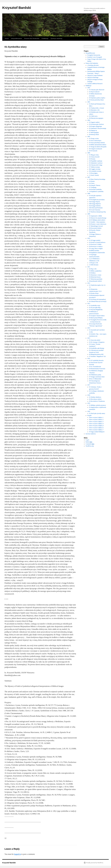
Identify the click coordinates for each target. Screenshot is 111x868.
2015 (89, 338)
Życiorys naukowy (56, 39)
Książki (89, 415)
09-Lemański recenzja (95, 171)
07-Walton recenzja (94, 167)
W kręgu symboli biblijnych (97, 432)
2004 (89, 120)
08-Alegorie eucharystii (96, 149)
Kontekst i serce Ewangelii (95, 57)
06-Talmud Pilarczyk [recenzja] (98, 301)
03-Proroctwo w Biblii (95, 244)
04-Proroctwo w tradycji (96, 246)
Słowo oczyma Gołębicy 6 (96, 428)
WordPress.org (90, 446)
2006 (89, 153)
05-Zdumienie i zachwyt (96, 163)
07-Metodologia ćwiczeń (96, 226)
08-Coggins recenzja (95, 169)
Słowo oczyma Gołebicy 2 (96, 420)
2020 (89, 411)
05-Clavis (92, 183)
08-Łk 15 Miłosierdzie (95, 379)
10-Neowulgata (93, 173)
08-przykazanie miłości (95, 281)
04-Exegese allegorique (96, 126)
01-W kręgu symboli (95, 240)
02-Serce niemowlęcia (95, 141)
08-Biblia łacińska (94, 251)
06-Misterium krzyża (95, 277)
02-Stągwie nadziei (94, 122)
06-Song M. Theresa (95, 185)
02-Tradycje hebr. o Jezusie (97, 108)
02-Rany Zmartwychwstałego (97, 179)
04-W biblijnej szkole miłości (97, 220)
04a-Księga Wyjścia (95, 202)
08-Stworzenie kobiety (95, 228)
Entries (89, 442)
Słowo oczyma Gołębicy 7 (96, 430)
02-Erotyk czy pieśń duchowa (97, 242)
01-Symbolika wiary (95, 306)
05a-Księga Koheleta (95, 206)
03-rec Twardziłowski (95, 367)
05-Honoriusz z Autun (95, 275)
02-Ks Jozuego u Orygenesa (97, 342)
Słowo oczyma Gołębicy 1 (96, 417)
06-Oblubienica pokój (95, 375)
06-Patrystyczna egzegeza (96, 118)
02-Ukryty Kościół (94, 157)
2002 (89, 88)
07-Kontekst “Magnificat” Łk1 (98, 356)
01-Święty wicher (94, 139)
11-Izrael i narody (94, 175)
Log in (87, 440)
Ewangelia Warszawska (94, 55)
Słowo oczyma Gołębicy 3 (96, 422)
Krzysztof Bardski (17, 8)
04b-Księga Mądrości (95, 204)
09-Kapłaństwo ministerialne (97, 253)
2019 (89, 403)
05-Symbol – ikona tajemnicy (97, 222)
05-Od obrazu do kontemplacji (97, 299)
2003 (89, 102)
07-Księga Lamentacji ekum (97, 377)
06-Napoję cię (93, 130)
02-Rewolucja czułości (95, 399)
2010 (89, 238)
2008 (89, 194)
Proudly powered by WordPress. (95, 863)
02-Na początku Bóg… (95, 308)
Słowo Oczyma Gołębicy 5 (97, 426)
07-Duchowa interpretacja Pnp (97, 212)
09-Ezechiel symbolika (95, 189)
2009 (89, 214)
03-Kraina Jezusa (94, 293)
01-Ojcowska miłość (95, 340)
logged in (17, 854)
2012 (89, 283)
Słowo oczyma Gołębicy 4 (96, 424)
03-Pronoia (92, 159)
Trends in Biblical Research (95, 84)
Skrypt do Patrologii (93, 77)
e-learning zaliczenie (93, 65)
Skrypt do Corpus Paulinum (95, 75)
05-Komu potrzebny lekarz (96, 100)
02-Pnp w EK (93, 269)
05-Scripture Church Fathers (97, 316)
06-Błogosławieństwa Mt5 (96, 354)
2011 (89, 267)
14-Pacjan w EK (94, 263)
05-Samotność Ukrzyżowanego (98, 128)
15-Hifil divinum (94, 265)
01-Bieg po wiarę (94, 155)
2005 (89, 137)
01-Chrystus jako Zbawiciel (97, 90)
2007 (89, 177)
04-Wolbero (92, 273)
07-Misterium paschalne (96, 279)
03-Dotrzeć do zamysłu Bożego (98, 218)
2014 (89, 328)
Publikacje (45, 39)
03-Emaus (92, 181)
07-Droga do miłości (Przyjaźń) (98, 147)
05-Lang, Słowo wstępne (96, 249)
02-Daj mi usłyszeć (94, 92)
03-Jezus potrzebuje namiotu (97, 143)
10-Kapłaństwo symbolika (96, 191)
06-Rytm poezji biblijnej (96, 318)
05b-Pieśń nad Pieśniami (96, 208)
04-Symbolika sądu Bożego (97, 348)
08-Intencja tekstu (94, 134)
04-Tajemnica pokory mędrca (97, 98)
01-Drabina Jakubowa (95, 397)
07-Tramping (93, 187)
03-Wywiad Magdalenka (96, 310)
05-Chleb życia (93, 116)
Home (7, 39)
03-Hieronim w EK (94, 110)
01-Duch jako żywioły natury (97, 413)
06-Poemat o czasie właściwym (98, 224)
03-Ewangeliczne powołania (97, 200)
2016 (89, 358)
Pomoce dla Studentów (32, 39)
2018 (89, 395)
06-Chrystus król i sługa (96, 165)
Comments (90, 444)
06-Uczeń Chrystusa (95, 210)
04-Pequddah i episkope (96, 161)
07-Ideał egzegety (94, 132)
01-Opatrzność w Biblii (96, 216)
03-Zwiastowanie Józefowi (97, 124)
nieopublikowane (16, 39)
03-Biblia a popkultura (95, 271)
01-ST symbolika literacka (96, 360)
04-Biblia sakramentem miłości (98, 145)
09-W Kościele (93, 151)
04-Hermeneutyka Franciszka (97, 369)
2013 (89, 303)
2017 (89, 385)
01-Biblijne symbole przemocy (98, 405)
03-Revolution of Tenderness (97, 401)
